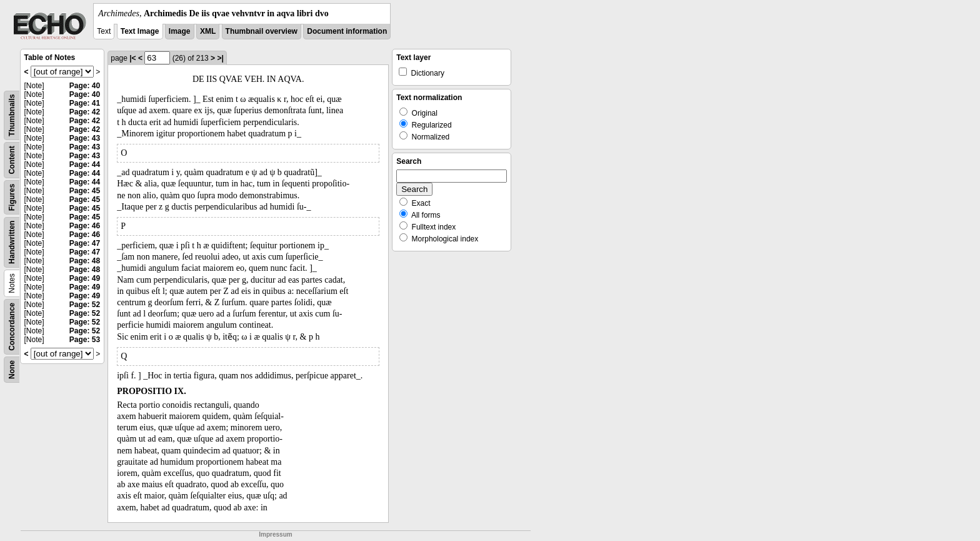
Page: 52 (85, 305)
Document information (347, 31)
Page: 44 (85, 164)
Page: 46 (85, 226)
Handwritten (12, 242)
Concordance (12, 327)
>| (220, 58)
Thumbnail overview (262, 31)
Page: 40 (85, 86)
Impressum (275, 534)
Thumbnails (12, 115)
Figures (12, 197)
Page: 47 (85, 243)
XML (208, 31)
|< (132, 58)
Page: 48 (85, 261)
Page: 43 (85, 138)
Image (180, 31)
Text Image (140, 31)
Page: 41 (85, 103)
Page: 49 (85, 278)
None (12, 370)
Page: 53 (85, 340)
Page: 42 (85, 112)
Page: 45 (85, 191)
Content (12, 160)
